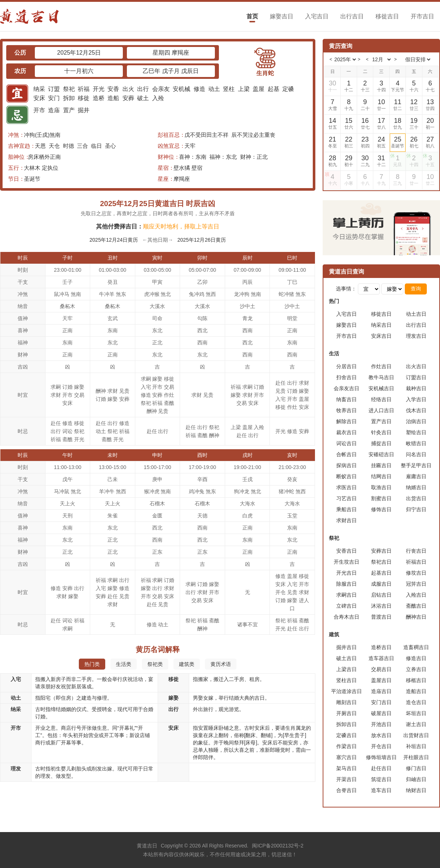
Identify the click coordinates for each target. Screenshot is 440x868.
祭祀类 (155, 664)
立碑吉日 (346, 606)
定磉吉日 (346, 735)
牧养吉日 (346, 410)
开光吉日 (346, 573)
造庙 (54, 110)
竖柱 (229, 89)
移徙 (84, 98)
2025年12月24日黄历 (114, 240)
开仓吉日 (381, 746)
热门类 (92, 664)
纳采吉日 (381, 325)
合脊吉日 (346, 790)
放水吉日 (381, 735)
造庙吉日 (381, 691)
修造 (199, 89)
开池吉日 (381, 724)
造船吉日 (416, 691)
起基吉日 (381, 573)
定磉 (288, 89)
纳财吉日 (416, 790)
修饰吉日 (381, 509)
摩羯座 (182, 179)
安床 (39, 98)
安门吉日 (381, 702)
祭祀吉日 (381, 562)
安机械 (181, 89)
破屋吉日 (381, 713)
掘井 (84, 110)
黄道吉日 (147, 846)
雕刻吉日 (346, 702)
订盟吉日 (416, 377)
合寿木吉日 (346, 617)
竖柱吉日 (346, 680)
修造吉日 (416, 658)
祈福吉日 (416, 562)
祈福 (84, 89)
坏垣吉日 (416, 713)
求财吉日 (346, 520)
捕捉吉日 (381, 443)
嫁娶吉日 (282, 16)
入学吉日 (416, 399)
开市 (39, 110)
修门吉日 (416, 768)
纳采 (39, 89)
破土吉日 (346, 658)
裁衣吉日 (346, 432)
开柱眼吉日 (416, 757)
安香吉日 (346, 551)
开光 (99, 89)
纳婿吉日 (416, 487)
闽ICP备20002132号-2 (278, 846)
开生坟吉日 (346, 562)
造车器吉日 (381, 658)
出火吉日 (416, 366)
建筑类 (187, 664)
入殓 (158, 98)
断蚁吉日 (346, 476)
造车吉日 (381, 790)
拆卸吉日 (346, 724)
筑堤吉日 (381, 779)
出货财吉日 (416, 735)
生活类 (124, 664)
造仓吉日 (416, 702)
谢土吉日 (416, 724)
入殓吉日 (416, 595)
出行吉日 (352, 16)
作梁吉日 (346, 746)
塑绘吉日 (416, 432)
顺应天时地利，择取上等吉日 (181, 226)
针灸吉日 (381, 432)
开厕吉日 (346, 713)
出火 (128, 89)
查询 (416, 289)
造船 (113, 98)
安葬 (128, 98)
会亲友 (161, 89)
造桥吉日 (381, 647)
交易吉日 (381, 669)
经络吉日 (381, 399)
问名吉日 (416, 454)
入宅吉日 (317, 16)
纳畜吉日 (346, 399)
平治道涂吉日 (346, 691)
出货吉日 (416, 498)
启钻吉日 (381, 595)
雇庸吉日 (416, 476)
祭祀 (69, 89)
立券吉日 (416, 669)
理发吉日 (416, 336)
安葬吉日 (381, 551)
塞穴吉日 (346, 757)
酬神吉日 (416, 617)
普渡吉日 (381, 617)
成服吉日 (381, 584)
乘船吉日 (346, 509)
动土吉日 (416, 314)
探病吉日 (346, 465)
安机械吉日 (381, 388)
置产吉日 (381, 421)
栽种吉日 (416, 388)
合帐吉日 (346, 454)
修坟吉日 (416, 573)
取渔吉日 (381, 487)
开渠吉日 (346, 779)
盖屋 (258, 89)
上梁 (244, 89)
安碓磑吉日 (381, 454)
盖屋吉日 (381, 680)
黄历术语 (221, 664)
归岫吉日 (416, 779)
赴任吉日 (381, 768)
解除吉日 (346, 421)
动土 (214, 89)
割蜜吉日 (381, 498)
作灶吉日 (381, 366)
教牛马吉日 (381, 377)
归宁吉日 (416, 509)
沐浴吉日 (381, 606)
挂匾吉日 (381, 465)
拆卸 (69, 98)
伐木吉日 (416, 410)
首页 (252, 16)
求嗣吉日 (346, 595)
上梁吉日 (346, 669)
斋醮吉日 (416, 606)
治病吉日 (416, 421)
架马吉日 (346, 768)
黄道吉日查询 (346, 272)
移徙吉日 (387, 16)
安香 (113, 89)
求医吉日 (346, 487)
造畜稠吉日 (416, 647)
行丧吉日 (416, 551)
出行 (143, 89)
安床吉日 (381, 336)
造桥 (99, 98)
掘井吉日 (346, 647)
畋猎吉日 (416, 443)
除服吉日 (346, 584)
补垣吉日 (416, 746)
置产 (69, 110)
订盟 (54, 89)
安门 (54, 98)
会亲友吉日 (346, 388)
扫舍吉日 (346, 377)
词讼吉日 (346, 443)
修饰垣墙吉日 (381, 757)
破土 (143, 98)
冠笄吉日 (416, 584)
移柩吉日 (416, 680)
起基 (274, 89)
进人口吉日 (381, 410)
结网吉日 (381, 476)
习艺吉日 (346, 498)
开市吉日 (422, 16)
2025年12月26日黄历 (202, 240)
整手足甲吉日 (416, 465)
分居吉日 (346, 366)
